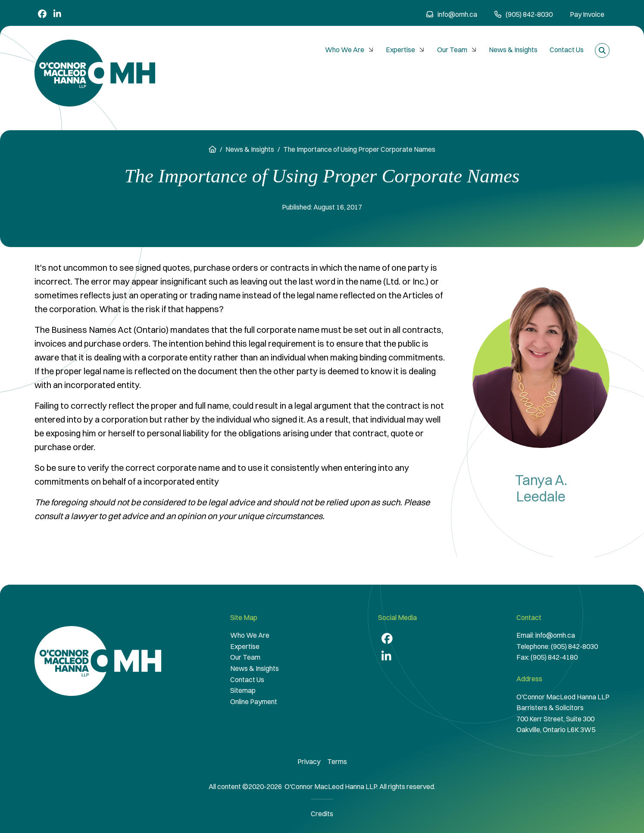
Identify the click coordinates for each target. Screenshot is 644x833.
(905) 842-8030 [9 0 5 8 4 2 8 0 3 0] (524, 14)
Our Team (458, 50)
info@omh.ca (452, 14)
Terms (337, 761)
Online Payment (254, 701)
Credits (322, 814)
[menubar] (454, 50)
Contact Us (567, 50)
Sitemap (243, 690)
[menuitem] (349, 50)
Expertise (406, 50)
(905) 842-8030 (574, 646)
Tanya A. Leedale (541, 488)
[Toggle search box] (602, 50)
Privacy (309, 761)
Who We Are (350, 50)
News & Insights (513, 50)
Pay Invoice (587, 14)
